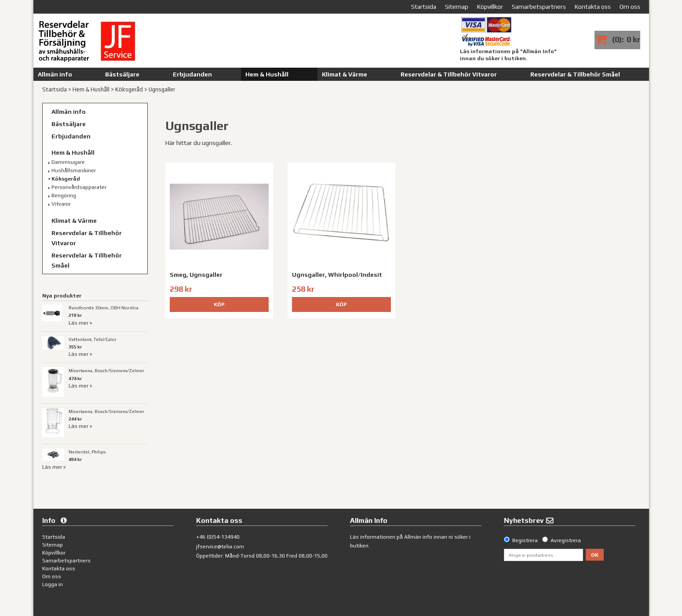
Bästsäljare (122, 74)
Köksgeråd (129, 89)
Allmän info (55, 74)
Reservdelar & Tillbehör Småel (575, 74)
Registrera (525, 540)
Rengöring (64, 196)
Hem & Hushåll (267, 74)
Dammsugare (68, 162)
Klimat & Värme (345, 74)
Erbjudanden (192, 74)
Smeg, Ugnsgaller (196, 275)
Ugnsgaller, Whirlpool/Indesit (337, 275)
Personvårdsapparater (79, 187)
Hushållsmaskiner (74, 170)
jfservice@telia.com (220, 547)
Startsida (55, 89)
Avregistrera (566, 540)
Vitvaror (61, 204)
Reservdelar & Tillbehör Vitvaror (449, 74)
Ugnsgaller (162, 89)
